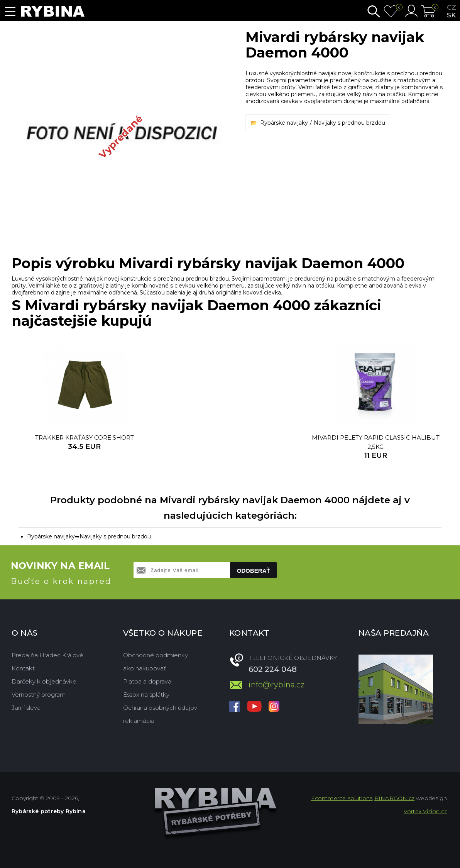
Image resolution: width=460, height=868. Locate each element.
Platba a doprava (147, 681)
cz (452, 7)
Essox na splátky (146, 695)
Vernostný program (39, 695)
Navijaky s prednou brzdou (349, 123)
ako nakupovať (145, 668)
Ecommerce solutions (342, 798)
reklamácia (139, 721)
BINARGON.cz (394, 798)
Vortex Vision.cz (425, 811)
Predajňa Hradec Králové (47, 655)
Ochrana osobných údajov (160, 708)
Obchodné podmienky (156, 655)
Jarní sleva (26, 708)
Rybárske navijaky (284, 123)
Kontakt (23, 668)
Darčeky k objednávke (44, 681)
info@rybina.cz (277, 685)
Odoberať (254, 571)
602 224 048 (273, 669)
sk (451, 15)
